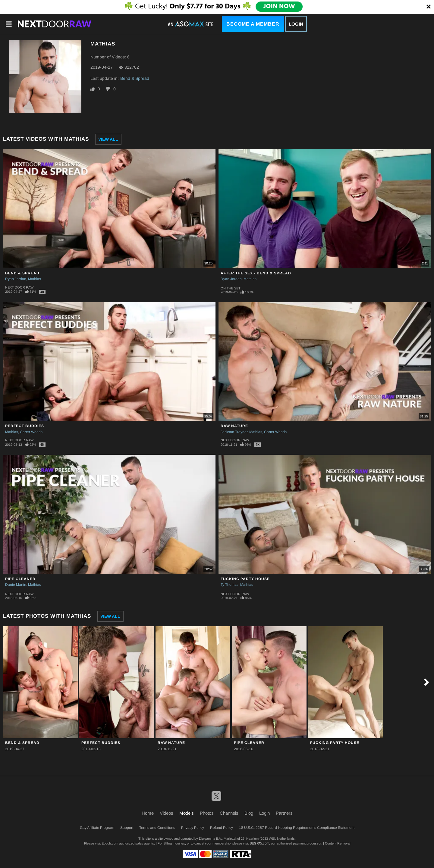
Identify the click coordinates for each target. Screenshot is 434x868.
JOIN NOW (279, 7)
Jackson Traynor (234, 432)
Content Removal (338, 843)
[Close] (429, 7)
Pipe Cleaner (20, 579)
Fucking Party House (245, 579)
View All (108, 139)
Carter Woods (31, 432)
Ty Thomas (230, 585)
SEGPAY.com (259, 843)
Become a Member (253, 24)
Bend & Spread (135, 78)
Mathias (35, 279)
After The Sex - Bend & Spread (256, 273)
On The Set (231, 288)
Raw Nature (234, 426)
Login (296, 24)
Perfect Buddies (25, 426)
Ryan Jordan (16, 279)
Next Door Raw (19, 287)
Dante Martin (16, 585)
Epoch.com (110, 843)
